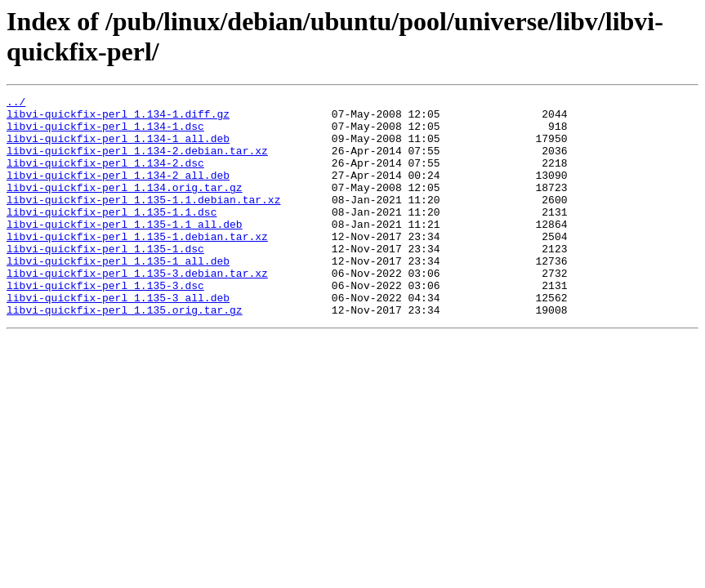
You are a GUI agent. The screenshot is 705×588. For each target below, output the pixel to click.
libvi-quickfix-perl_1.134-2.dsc (105, 177)
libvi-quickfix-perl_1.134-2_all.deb (118, 192)
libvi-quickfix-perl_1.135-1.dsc (105, 280)
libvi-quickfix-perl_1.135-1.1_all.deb (125, 251)
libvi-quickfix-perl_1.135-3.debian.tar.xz (137, 310)
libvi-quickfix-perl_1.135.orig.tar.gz (125, 354)
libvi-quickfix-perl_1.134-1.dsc (105, 133)
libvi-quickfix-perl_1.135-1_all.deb (118, 295)
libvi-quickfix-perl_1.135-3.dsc (105, 324)
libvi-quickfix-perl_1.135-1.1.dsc (112, 236)
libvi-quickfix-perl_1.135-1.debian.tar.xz (137, 265)
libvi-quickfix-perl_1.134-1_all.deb (118, 148)
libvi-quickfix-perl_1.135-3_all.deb (118, 339)
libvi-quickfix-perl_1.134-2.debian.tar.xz (137, 163)
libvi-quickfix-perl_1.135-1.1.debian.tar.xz (143, 221)
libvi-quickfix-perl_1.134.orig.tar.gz (125, 207)
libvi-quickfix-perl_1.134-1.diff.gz (118, 118)
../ (16, 104)
